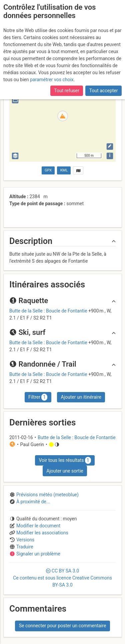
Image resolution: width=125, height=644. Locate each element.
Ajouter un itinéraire (81, 397)
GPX (48, 170)
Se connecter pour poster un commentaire (63, 626)
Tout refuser (66, 91)
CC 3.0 (62, 578)
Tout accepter (104, 91)
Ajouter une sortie (65, 471)
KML (64, 170)
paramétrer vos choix (52, 80)
